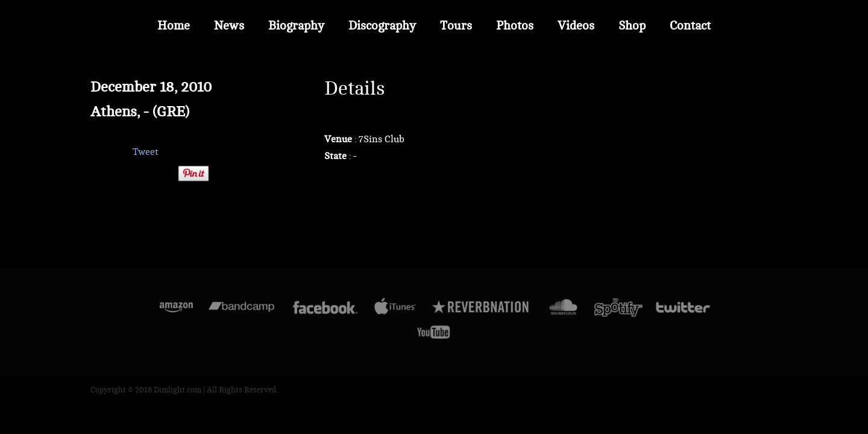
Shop (632, 26)
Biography (296, 26)
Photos (515, 26)
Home (174, 26)
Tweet (146, 152)
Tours (456, 26)
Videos (576, 26)
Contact (690, 26)
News (229, 26)
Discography (382, 26)
